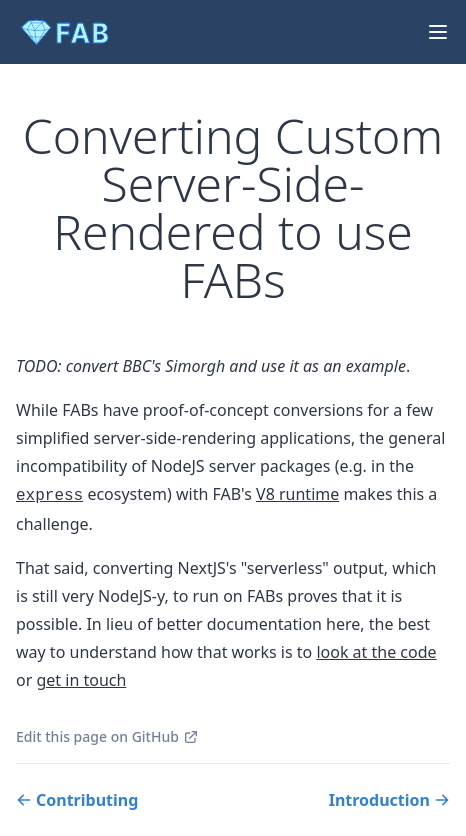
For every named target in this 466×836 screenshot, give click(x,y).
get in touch (81, 680)
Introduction (389, 800)
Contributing (77, 800)
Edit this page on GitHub (107, 736)
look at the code (376, 652)
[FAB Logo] (68, 32)
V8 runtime (297, 494)
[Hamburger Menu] (434, 32)
